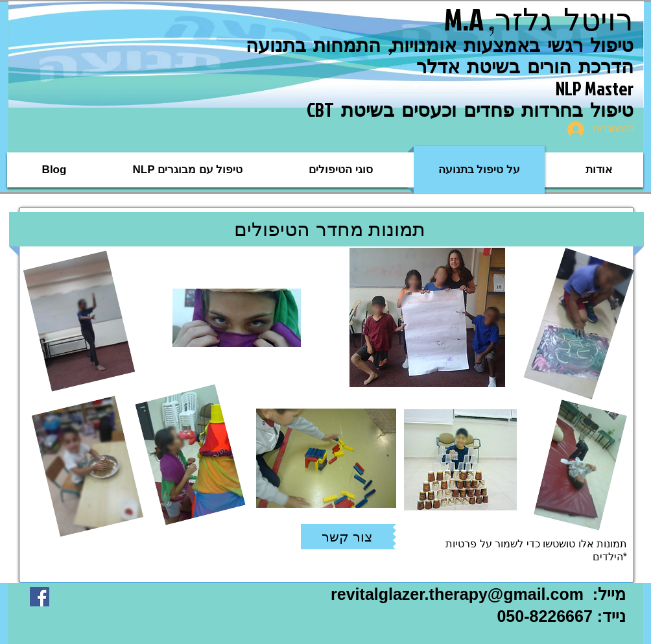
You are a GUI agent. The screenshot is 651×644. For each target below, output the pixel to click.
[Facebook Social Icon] (40, 597)
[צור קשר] (347, 537)
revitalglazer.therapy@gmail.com (457, 594)
